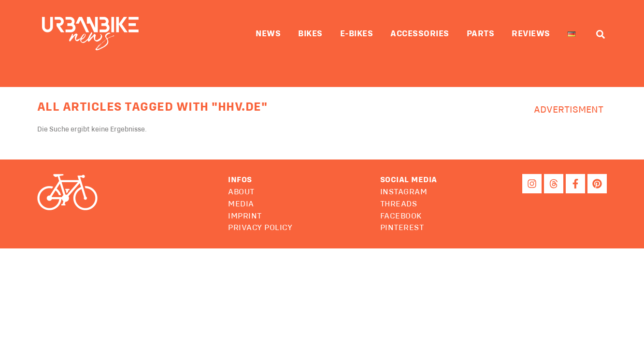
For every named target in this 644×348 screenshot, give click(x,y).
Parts (481, 34)
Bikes (310, 34)
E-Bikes (357, 34)
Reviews (531, 34)
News (268, 34)
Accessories (420, 34)
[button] (409, 181)
